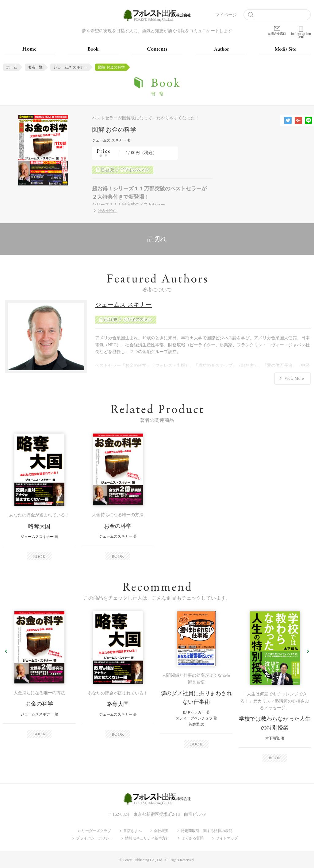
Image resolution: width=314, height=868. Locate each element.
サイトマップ (227, 838)
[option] (39, 497)
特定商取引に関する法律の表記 (207, 831)
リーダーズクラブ (96, 831)
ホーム (12, 67)
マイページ (226, 15)
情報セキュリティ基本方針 (147, 838)
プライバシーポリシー (94, 838)
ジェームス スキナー (70, 67)
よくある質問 (193, 838)
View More (294, 378)
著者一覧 (35, 67)
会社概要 (161, 831)
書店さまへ (132, 831)
